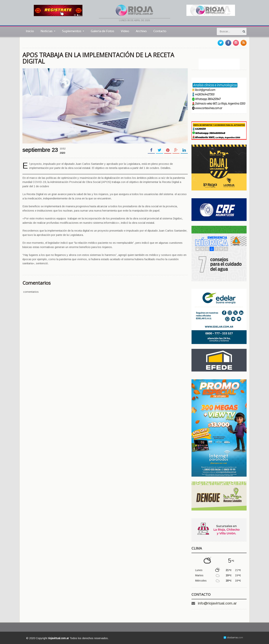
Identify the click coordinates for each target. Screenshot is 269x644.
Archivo (141, 31)
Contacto (160, 31)
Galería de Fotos (102, 31)
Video (125, 31)
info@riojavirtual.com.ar (217, 603)
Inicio (30, 31)
